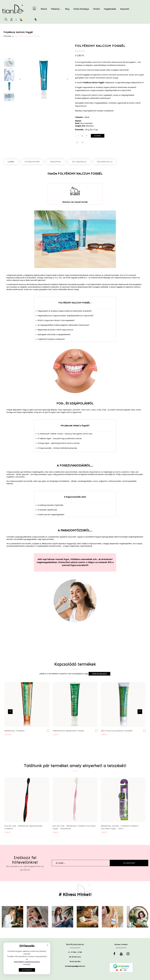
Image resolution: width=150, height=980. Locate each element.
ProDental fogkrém (15, 731)
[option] (9, 87)
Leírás (11, 162)
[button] (77, 143)
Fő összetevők (32, 162)
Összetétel (56, 162)
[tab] (11, 162)
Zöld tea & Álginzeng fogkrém (117, 731)
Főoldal (7, 36)
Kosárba (98, 136)
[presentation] (20, 79)
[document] (27, 958)
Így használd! (79, 162)
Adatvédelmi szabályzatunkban (27, 962)
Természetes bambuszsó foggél (69, 731)
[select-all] (99, 674)
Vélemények (105, 162)
